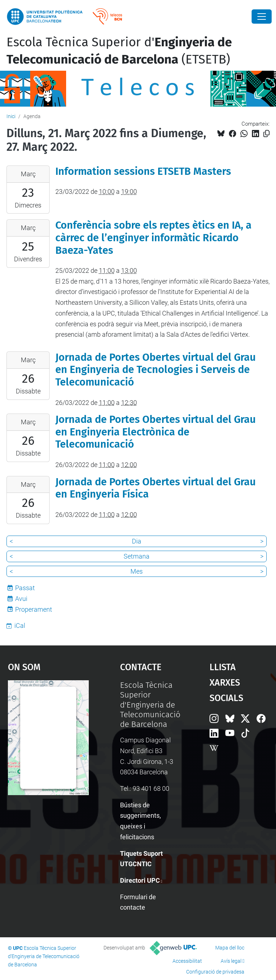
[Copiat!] (266, 134)
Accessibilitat (187, 961)
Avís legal (231, 961)
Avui (21, 599)
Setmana (137, 556)
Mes (137, 571)
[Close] (262, 17)
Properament (34, 609)
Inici (11, 116)
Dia (137, 541)
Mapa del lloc (230, 948)
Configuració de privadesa (215, 972)
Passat (25, 588)
